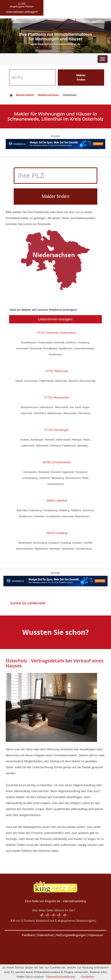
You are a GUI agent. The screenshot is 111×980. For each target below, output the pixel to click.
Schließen (88, 977)
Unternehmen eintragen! (56, 319)
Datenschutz (45, 935)
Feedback (28, 935)
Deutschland (21, 95)
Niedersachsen (48, 95)
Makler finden (81, 77)
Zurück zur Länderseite (28, 603)
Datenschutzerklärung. (61, 977)
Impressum (96, 935)
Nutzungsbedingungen (71, 935)
